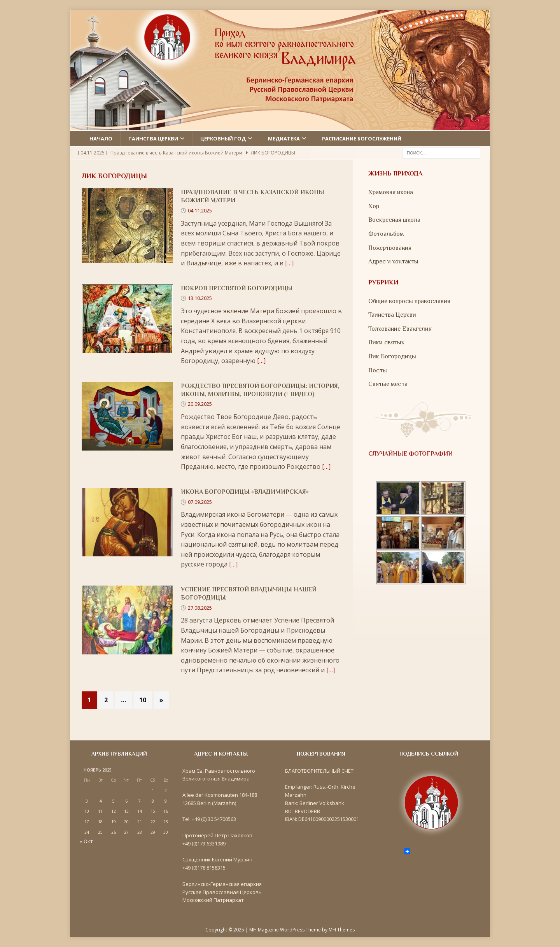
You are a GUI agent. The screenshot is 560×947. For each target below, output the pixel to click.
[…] (289, 263)
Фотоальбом (386, 234)
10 (143, 700)
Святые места (388, 384)
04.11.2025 (200, 210)
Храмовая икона (391, 192)
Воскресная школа (394, 220)
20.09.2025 (200, 404)
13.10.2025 (200, 298)
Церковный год (223, 139)
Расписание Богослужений (362, 139)
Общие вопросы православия (409, 301)
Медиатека (284, 139)
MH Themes (342, 930)
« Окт (86, 841)
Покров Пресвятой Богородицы (237, 288)
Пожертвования (390, 248)
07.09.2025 (200, 502)
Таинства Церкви (392, 315)
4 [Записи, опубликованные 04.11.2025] (100, 801)
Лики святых (386, 342)
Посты (378, 370)
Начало (101, 139)
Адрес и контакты (393, 261)
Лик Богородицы (392, 356)
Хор (374, 206)
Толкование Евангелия (400, 329)
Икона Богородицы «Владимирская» (245, 492)
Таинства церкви (153, 139)
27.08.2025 (200, 608)
